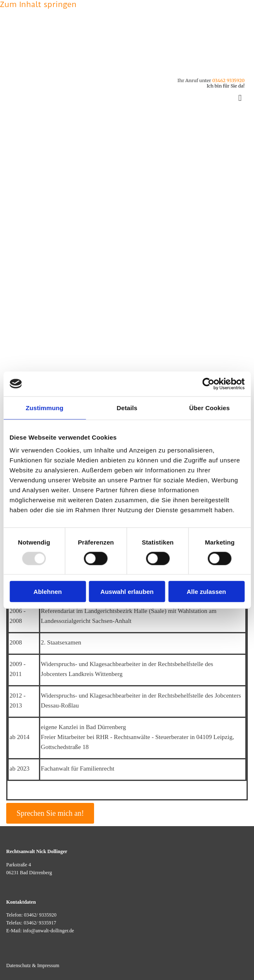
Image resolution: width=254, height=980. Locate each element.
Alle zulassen (206, 592)
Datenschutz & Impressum (33, 965)
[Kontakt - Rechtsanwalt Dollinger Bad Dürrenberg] (113, 69)
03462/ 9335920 (40, 915)
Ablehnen (48, 592)
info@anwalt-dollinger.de (48, 931)
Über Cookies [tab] (210, 407)
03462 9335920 (228, 80)
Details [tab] (127, 407)
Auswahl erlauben (127, 592)
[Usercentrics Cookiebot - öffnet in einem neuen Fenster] (208, 384)
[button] (50, 813)
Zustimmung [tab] (45, 407)
